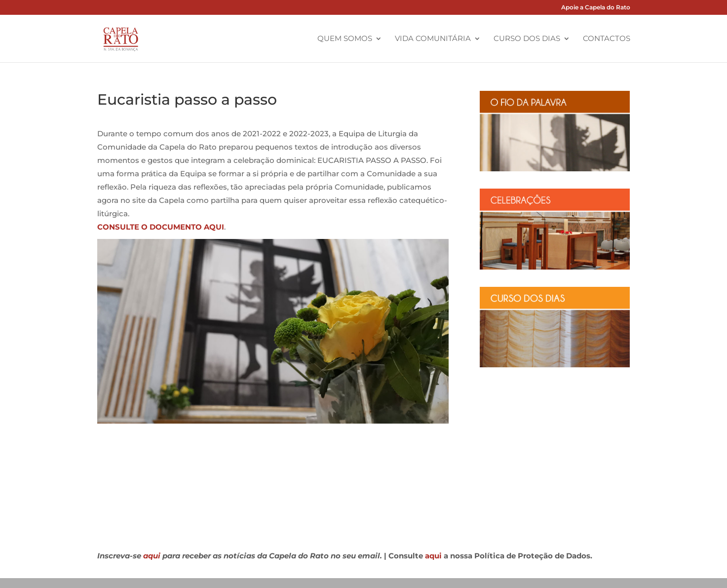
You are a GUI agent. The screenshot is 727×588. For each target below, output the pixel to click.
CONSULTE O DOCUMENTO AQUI (161, 227)
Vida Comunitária (433, 39)
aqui (152, 556)
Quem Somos (345, 39)
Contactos (607, 39)
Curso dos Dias (527, 39)
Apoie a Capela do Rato (596, 8)
